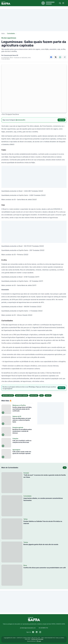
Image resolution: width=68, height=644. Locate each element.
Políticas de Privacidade (37, 639)
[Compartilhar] (65, 57)
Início (3, 33)
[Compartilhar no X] (56, 57)
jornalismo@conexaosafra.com (28, 628)
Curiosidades (11, 33)
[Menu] (63, 3)
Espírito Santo (34, 395)
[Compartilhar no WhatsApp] (60, 57)
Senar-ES (48, 395)
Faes (41, 395)
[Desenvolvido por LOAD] (39, 641)
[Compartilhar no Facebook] (51, 57)
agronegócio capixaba (22, 395)
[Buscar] (60, 3)
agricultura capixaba (8, 395)
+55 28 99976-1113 (43, 628)
